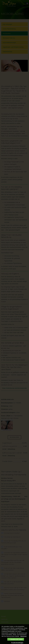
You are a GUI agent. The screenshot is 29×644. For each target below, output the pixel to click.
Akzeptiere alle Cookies (16, 640)
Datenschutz (23, 637)
